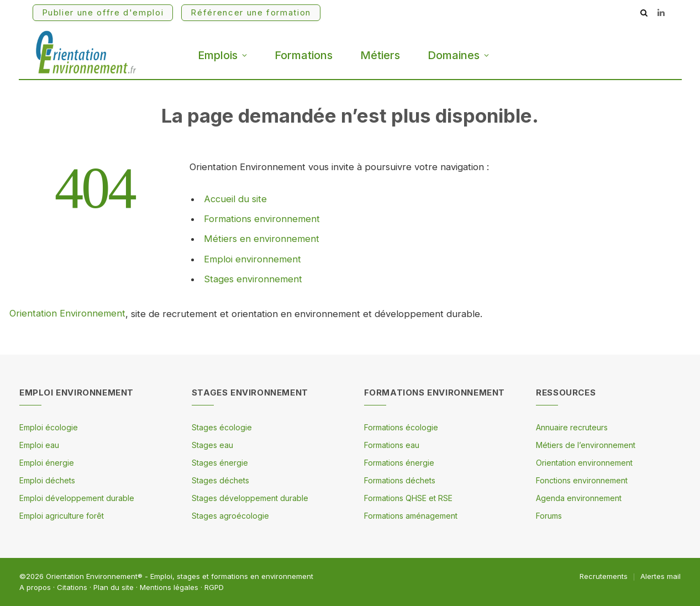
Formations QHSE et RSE (408, 498)
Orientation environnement (584, 463)
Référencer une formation (251, 12)
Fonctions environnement (582, 480)
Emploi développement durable (77, 498)
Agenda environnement (579, 498)
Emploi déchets (47, 480)
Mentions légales (169, 587)
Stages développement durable (250, 498)
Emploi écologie (49, 427)
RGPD (214, 587)
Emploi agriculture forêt (62, 516)
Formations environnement (262, 218)
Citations (72, 587)
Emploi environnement (252, 257)
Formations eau (392, 445)
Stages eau (212, 445)
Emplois (218, 55)
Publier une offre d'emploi (103, 12)
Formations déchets (400, 480)
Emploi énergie (47, 463)
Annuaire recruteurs (572, 427)
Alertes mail (660, 576)
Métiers (380, 55)
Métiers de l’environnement (586, 445)
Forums (549, 516)
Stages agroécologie (230, 516)
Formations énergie (399, 463)
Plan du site (114, 587)
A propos (35, 587)
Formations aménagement (411, 516)
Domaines (454, 55)
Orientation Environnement (67, 314)
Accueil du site (235, 199)
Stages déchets (220, 480)
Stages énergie (220, 463)
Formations (304, 55)
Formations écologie (401, 427)
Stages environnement (253, 277)
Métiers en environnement (262, 238)
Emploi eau (39, 445)
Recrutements (604, 576)
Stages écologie (222, 427)
